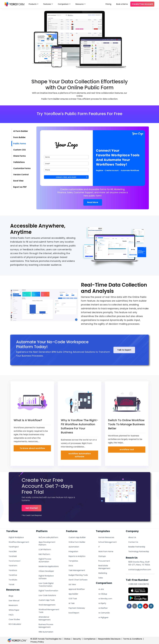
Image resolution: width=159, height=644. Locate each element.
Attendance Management (45, 618)
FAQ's (11, 615)
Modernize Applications (49, 566)
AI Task (72, 603)
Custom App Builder (77, 537)
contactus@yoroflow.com (140, 570)
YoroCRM (13, 551)
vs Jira (101, 589)
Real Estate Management (104, 567)
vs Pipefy (102, 603)
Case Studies (14, 619)
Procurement (104, 561)
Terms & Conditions (133, 639)
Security (77, 639)
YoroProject (14, 547)
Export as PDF (20, 187)
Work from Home (106, 551)
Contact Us (133, 542)
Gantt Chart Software (78, 580)
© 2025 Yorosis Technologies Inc (46, 639)
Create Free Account (142, 4)
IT (99, 547)
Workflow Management (19, 542)
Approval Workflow (77, 589)
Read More (93, 202)
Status (67, 639)
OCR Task (73, 599)
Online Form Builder (77, 542)
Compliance (90, 639)
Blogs (11, 596)
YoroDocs (13, 570)
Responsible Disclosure (109, 639)
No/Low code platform (48, 537)
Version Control (21, 175)
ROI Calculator (15, 624)
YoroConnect (15, 561)
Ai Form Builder (21, 131)
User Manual (14, 601)
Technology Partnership (139, 551)
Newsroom (13, 605)
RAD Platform (44, 554)
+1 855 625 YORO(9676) (139, 584)
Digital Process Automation (45, 560)
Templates (73, 561)
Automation (74, 547)
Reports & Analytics (77, 556)
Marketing (103, 573)
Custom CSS (20, 150)
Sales (101, 578)
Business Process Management (46, 626)
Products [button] (34, 4)
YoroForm (13, 566)
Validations (19, 162)
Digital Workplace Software (46, 577)
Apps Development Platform (47, 543)
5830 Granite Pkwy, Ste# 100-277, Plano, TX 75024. (139, 563)
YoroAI (11, 584)
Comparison (64, 4)
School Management (108, 542)
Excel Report (74, 613)
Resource (81, 4)
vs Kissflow (103, 608)
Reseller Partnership (137, 547)
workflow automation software (80, 455)
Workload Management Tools (49, 611)
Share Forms (20, 156)
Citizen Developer (46, 571)
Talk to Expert (124, 350)
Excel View (18, 181)
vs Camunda (104, 613)
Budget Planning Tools (78, 575)
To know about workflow (32, 448)
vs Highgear (103, 617)
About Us (132, 537)
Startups (102, 556)
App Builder (73, 594)
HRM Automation (46, 632)
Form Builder (19, 137)
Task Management (77, 570)
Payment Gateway (77, 608)
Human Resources (106, 537)
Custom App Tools (47, 600)
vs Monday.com (105, 599)
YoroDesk (13, 556)
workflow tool (127, 449)
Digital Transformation (48, 591)
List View (72, 584)
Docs (71, 566)
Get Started (31, 508)
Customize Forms (22, 168)
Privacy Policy (37, 642)
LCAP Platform (45, 550)
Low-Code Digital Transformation (46, 585)
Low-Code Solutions (47, 595)
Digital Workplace (16, 537)
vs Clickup (103, 594)
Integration (73, 551)
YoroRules (13, 580)
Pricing (108, 4)
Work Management (47, 605)
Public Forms (20, 144)
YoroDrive (13, 575)
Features (48, 4)
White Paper (14, 610)
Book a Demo (122, 4)
